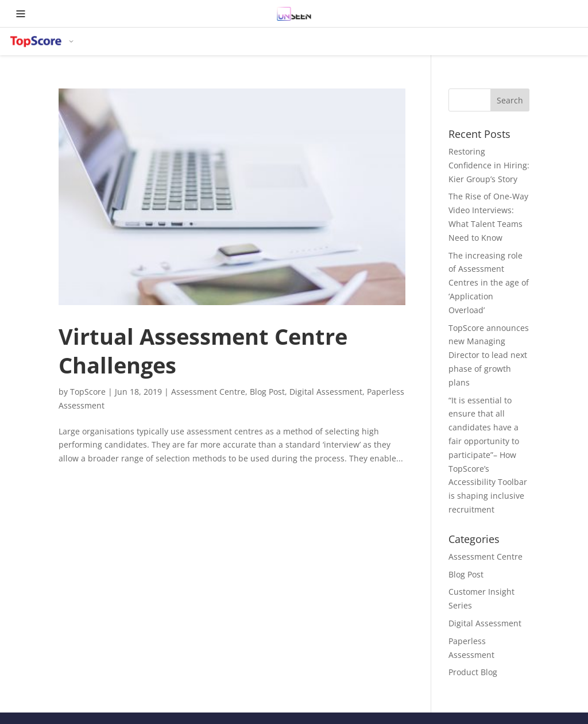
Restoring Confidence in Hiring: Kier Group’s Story (489, 165)
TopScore (88, 392)
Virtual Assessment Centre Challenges (203, 351)
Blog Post (267, 392)
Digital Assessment (326, 392)
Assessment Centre (208, 392)
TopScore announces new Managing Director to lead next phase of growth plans (489, 355)
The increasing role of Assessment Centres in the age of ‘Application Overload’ (489, 283)
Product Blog (473, 672)
